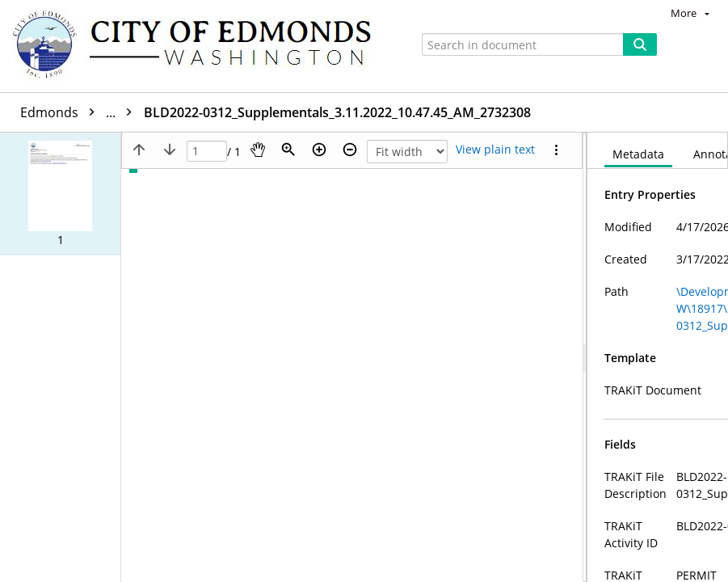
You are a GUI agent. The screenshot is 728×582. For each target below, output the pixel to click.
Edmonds (80, 112)
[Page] (207, 152)
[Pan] (258, 150)
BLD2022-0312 (199, 112)
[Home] (200, 46)
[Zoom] (288, 150)
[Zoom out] (350, 150)
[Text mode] (495, 150)
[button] (60, 194)
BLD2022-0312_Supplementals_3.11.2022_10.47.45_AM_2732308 (452, 112)
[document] (658, 357)
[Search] (640, 44)
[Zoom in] (319, 150)
